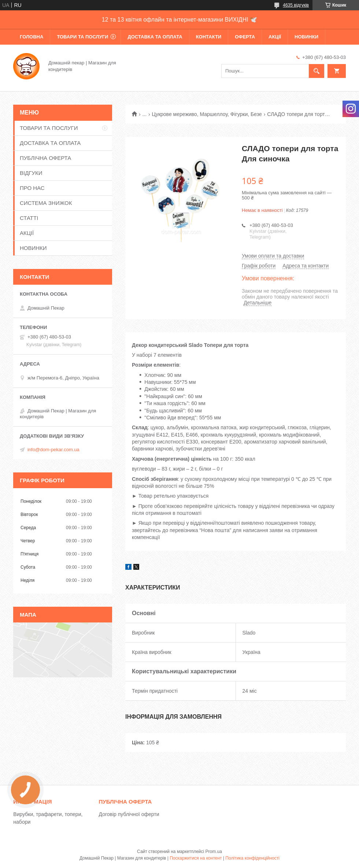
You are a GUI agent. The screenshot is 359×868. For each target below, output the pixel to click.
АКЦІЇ (275, 37)
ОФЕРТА (245, 37)
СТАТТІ (29, 218)
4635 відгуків (296, 5)
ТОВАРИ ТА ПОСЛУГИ (82, 37)
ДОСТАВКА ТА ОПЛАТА (155, 37)
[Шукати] (317, 71)
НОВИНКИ (306, 37)
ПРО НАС (32, 188)
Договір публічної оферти (129, 814)
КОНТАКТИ (209, 37)
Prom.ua (214, 852)
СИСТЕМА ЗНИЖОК (46, 203)
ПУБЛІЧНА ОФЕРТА (45, 158)
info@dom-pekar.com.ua (53, 450)
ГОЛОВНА (32, 37)
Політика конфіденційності (252, 858)
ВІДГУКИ (31, 173)
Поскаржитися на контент (196, 858)
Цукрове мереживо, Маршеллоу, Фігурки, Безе (207, 114)
